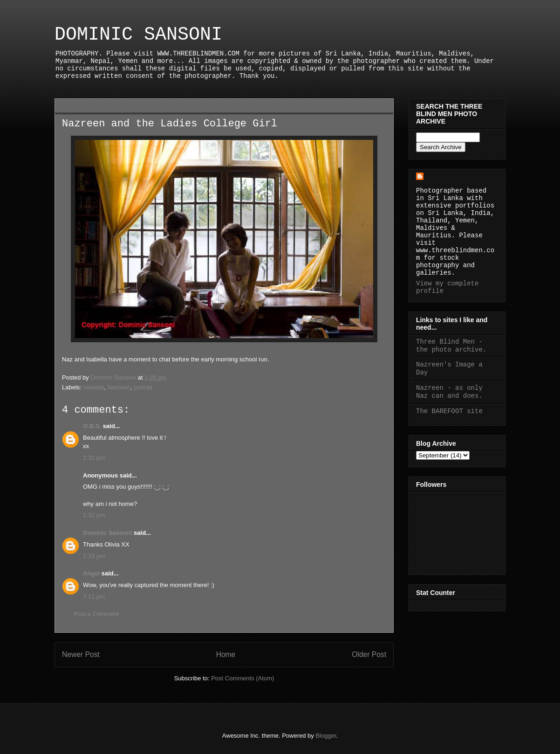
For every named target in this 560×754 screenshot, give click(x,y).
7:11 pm (94, 597)
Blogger (326, 736)
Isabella (94, 387)
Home (226, 654)
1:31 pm (94, 458)
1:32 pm (94, 515)
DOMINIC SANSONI (138, 35)
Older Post (369, 654)
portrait (143, 387)
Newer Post (81, 654)
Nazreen (119, 387)
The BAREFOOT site (449, 411)
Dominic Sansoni (107, 533)
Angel (91, 573)
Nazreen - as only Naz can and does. (449, 392)
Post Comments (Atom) (242, 678)
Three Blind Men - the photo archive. (451, 346)
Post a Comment (96, 614)
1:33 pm (94, 556)
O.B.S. (92, 426)
